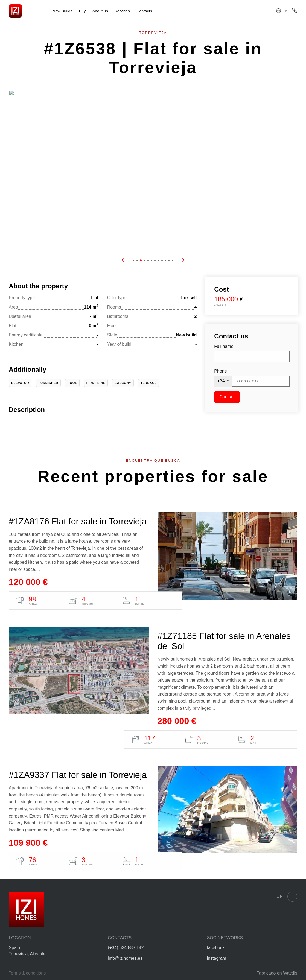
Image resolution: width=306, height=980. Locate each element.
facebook (216, 948)
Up (287, 897)
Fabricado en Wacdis (277, 973)
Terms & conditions (27, 973)
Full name (224, 346)
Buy (82, 11)
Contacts (144, 11)
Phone (220, 371)
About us (100, 11)
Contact (227, 397)
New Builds (62, 11)
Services (122, 11)
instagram (217, 958)
